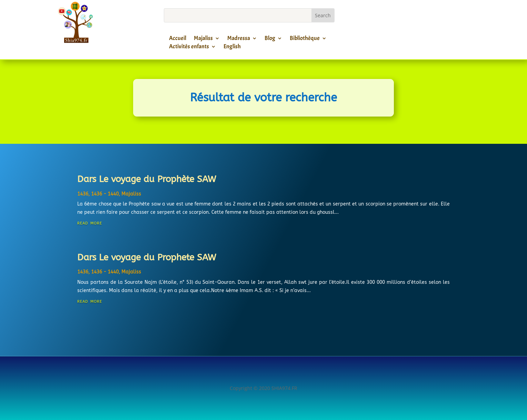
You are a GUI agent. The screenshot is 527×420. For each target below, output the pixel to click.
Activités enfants (189, 48)
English (232, 48)
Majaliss (203, 39)
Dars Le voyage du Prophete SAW (147, 257)
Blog (270, 39)
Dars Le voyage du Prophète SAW (147, 179)
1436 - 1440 (105, 194)
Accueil (178, 39)
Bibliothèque (305, 39)
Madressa (239, 39)
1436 (83, 194)
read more (90, 223)
